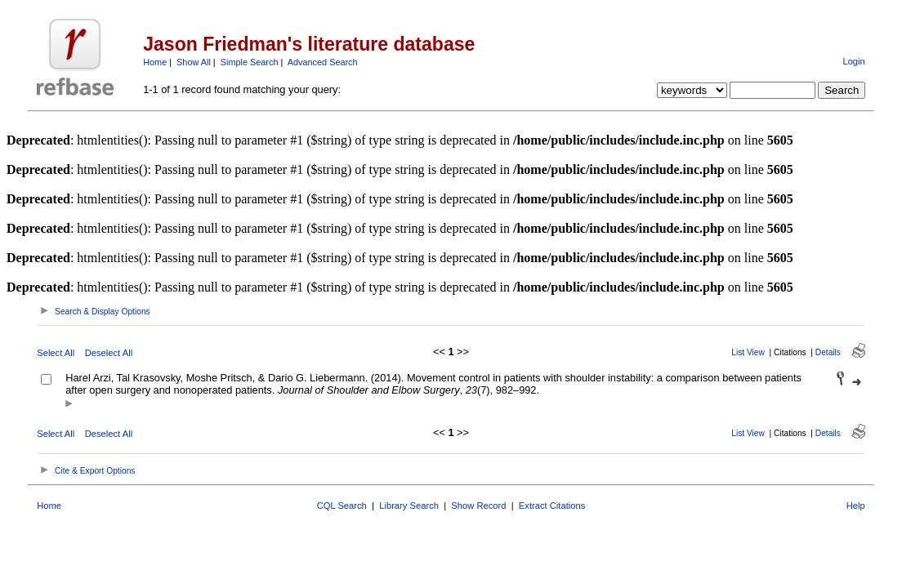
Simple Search (250, 62)
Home (155, 62)
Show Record (478, 506)
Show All (194, 62)
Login (853, 61)
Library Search (409, 506)
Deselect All (109, 353)
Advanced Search (323, 62)
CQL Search (342, 506)
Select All (56, 353)
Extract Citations (552, 506)
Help (856, 506)
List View (748, 352)
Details (828, 352)
